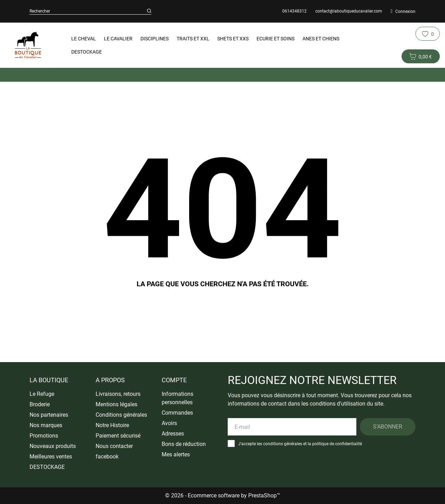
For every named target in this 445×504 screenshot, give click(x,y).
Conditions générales (121, 415)
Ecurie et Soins (276, 39)
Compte (174, 380)
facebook (107, 457)
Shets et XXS (233, 39)
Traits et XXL (193, 39)
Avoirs (169, 423)
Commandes (177, 413)
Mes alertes (176, 454)
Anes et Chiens (321, 39)
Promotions (44, 436)
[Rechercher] (149, 11)
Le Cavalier (118, 39)
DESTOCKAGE (87, 52)
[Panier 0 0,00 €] (421, 56)
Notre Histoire (112, 425)
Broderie (40, 404)
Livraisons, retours (118, 394)
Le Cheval (84, 39)
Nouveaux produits (53, 446)
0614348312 (294, 11)
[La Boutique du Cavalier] (28, 45)
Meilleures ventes (51, 457)
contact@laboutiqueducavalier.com (349, 11)
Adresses (173, 434)
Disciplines (155, 39)
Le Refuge (42, 394)
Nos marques (46, 425)
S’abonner (388, 427)
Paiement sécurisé (118, 436)
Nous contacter (114, 446)
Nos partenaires (49, 415)
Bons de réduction (184, 444)
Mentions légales (116, 404)
